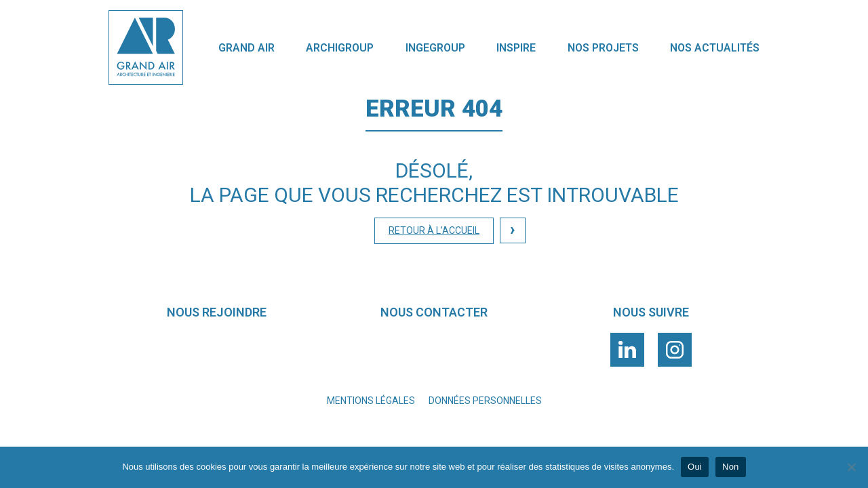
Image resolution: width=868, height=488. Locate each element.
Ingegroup (435, 48)
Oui (695, 467)
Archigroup (340, 48)
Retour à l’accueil (434, 230)
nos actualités (715, 48)
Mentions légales (371, 401)
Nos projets (603, 48)
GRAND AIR (246, 48)
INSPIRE (516, 48)
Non (731, 467)
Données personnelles (485, 401)
